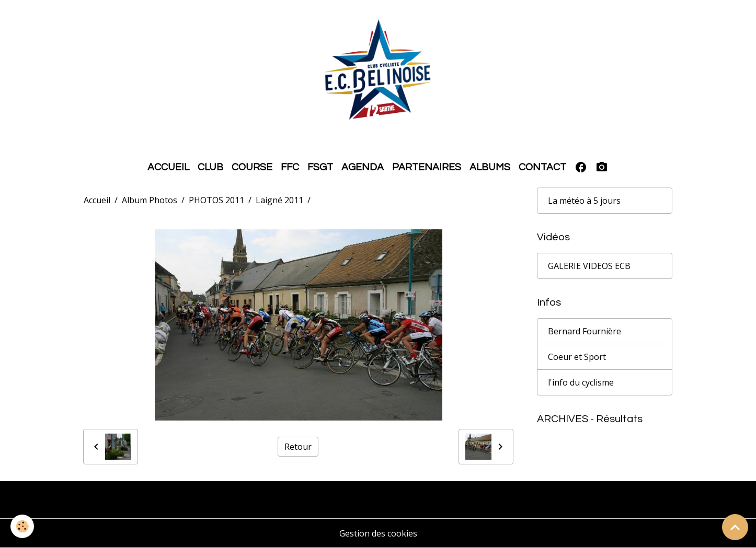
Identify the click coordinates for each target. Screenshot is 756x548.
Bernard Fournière (585, 331)
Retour (298, 447)
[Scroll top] (735, 527)
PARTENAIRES (427, 167)
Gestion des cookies (378, 533)
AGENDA (363, 167)
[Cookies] (22, 526)
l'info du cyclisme (581, 382)
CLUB (210, 167)
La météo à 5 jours (584, 201)
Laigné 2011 (279, 200)
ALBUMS (490, 167)
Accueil (97, 200)
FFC (290, 167)
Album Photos (150, 200)
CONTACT (542, 167)
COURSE (252, 167)
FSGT (320, 167)
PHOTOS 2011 (216, 200)
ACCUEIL (168, 167)
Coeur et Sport (577, 357)
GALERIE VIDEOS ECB (589, 266)
